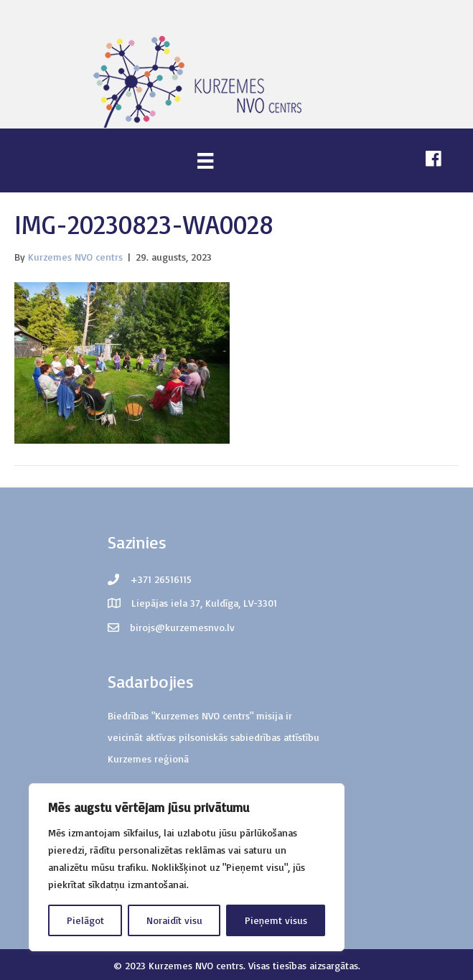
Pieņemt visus (276, 920)
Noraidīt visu (174, 920)
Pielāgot (85, 920)
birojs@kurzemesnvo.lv (182, 627)
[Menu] (205, 160)
